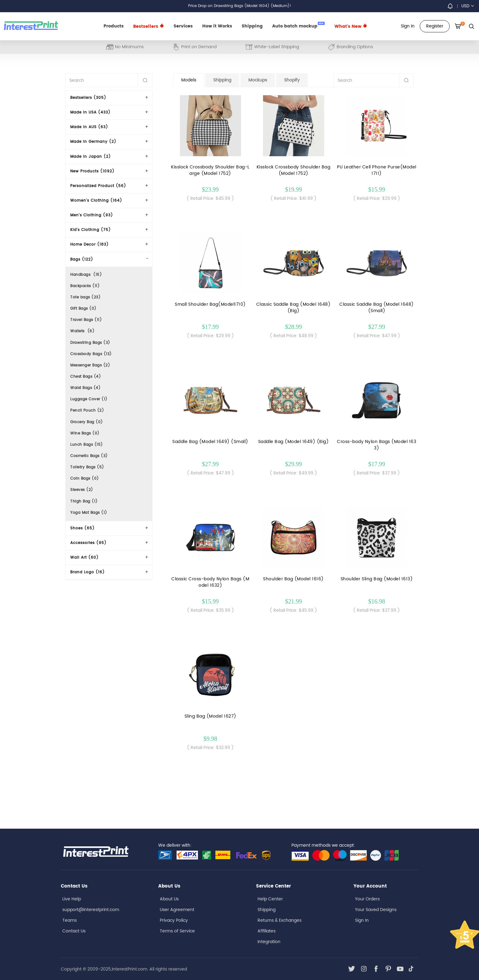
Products (114, 26)
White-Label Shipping (272, 47)
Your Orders (367, 899)
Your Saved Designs (376, 910)
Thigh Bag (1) (84, 501)
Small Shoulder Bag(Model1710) (210, 304)
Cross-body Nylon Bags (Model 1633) (377, 445)
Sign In (362, 920)
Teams (69, 920)
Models (189, 80)
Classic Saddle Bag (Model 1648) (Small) (377, 308)
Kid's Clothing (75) (91, 230)
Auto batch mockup (298, 26)
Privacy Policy (174, 920)
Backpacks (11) (85, 286)
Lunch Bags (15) (87, 445)
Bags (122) (82, 259)
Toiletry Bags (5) (87, 467)
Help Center (270, 899)
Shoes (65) (82, 528)
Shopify (292, 80)
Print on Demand (194, 47)
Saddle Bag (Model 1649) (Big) (294, 442)
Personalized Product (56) (98, 186)
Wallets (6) (82, 331)
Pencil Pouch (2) (87, 411)
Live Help (72, 899)
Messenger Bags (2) (90, 365)
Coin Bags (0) (85, 479)
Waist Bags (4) (85, 388)
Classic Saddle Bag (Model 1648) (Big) (294, 308)
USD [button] (468, 6)
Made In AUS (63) (89, 127)
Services (183, 26)
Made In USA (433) (90, 112)
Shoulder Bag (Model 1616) (293, 579)
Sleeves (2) (82, 490)
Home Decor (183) (90, 245)
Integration (269, 942)
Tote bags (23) (85, 297)
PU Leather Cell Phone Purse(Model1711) (377, 170)
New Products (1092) (92, 171)
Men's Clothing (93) (92, 215)
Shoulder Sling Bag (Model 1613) (377, 579)
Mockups (258, 80)
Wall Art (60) (84, 558)
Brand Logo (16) (88, 572)
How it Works (217, 26)
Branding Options (350, 47)
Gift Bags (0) (83, 309)
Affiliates (267, 931)
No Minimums (125, 47)
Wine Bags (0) (85, 433)
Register (435, 26)
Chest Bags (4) (86, 377)
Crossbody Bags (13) (91, 354)
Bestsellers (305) (88, 98)
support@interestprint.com (91, 910)
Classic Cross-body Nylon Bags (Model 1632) (210, 582)
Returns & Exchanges (280, 920)
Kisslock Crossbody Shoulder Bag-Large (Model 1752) (210, 170)
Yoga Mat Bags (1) (89, 513)
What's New (351, 26)
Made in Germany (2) (93, 142)
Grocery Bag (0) (87, 422)
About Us (169, 899)
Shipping (252, 26)
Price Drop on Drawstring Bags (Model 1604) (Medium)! (240, 6)
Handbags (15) (86, 275)
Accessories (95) (88, 543)
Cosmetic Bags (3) (89, 456)
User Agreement (177, 910)
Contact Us (74, 931)
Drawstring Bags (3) (90, 343)
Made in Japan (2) (91, 157)
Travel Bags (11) (86, 320)
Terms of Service (177, 931)
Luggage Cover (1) (89, 399)
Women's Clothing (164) (96, 201)
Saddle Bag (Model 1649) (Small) (210, 442)
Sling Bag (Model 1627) (210, 716)
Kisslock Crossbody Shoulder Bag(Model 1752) (294, 170)
